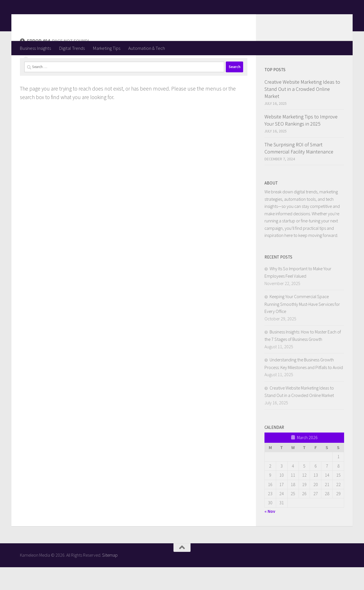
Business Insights (35, 48)
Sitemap (110, 578)
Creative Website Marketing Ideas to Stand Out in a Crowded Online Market (302, 112)
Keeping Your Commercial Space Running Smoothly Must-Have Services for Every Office (302, 327)
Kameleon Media (64, 20)
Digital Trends (72, 48)
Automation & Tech (147, 48)
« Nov (270, 534)
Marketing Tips (106, 48)
